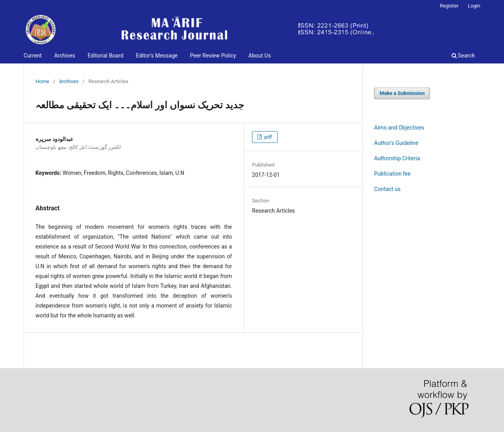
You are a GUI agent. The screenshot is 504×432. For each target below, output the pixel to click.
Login (474, 6)
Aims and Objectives (399, 128)
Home (42, 81)
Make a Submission (402, 93)
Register (449, 6)
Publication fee (392, 174)
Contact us (387, 189)
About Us (260, 56)
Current (33, 56)
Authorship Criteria (397, 158)
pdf (267, 137)
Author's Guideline (396, 143)
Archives (65, 56)
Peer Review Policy (213, 56)
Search (463, 56)
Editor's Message (157, 56)
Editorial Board (105, 56)
